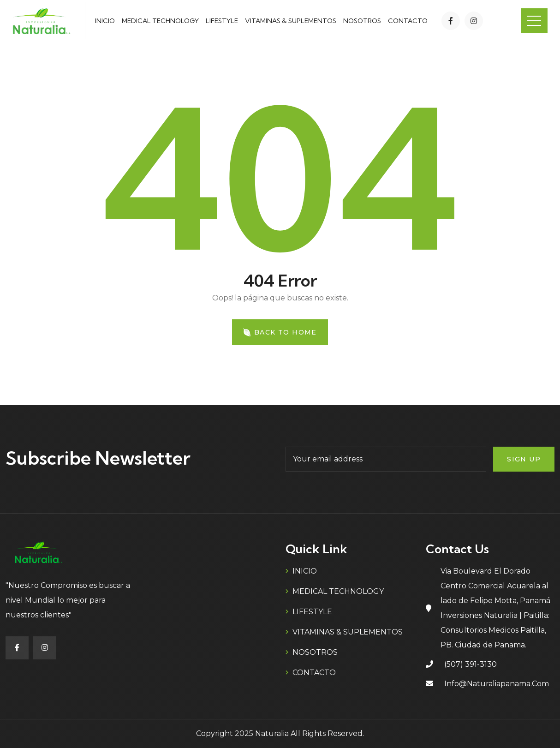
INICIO (105, 21)
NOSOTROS (362, 21)
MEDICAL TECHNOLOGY (160, 21)
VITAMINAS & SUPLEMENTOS (291, 21)
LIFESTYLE (222, 21)
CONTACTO (408, 21)
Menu (534, 21)
